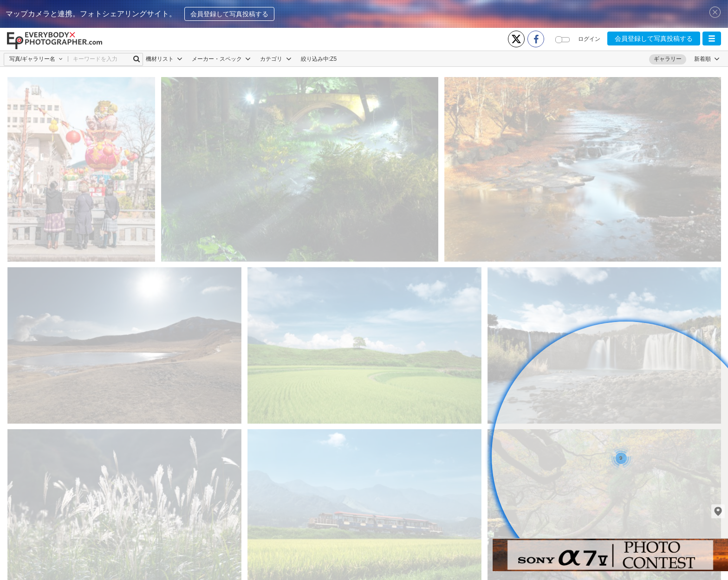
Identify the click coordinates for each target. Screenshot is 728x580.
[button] (712, 39)
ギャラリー (668, 59)
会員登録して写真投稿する (229, 14)
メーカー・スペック (221, 59)
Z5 (333, 59)
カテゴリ (276, 59)
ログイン (589, 39)
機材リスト (164, 59)
